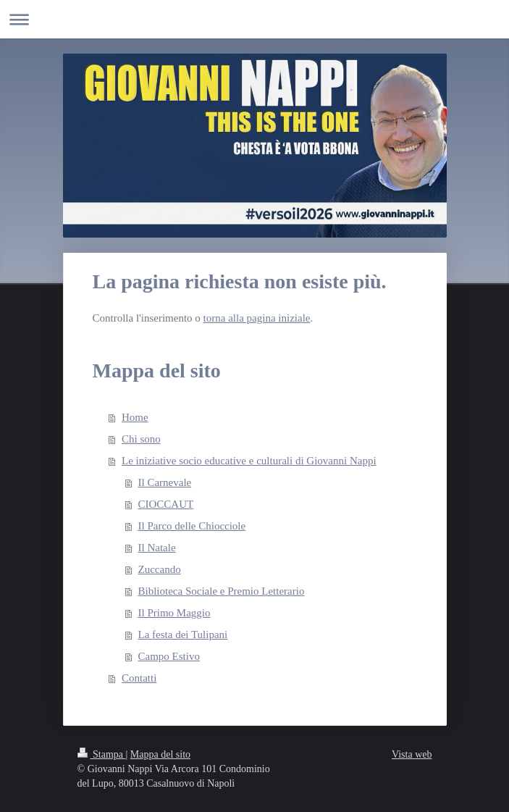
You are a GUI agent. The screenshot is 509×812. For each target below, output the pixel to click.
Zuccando (160, 569)
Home (135, 417)
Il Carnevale (165, 482)
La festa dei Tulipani (183, 635)
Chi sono (141, 439)
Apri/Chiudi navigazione (254, 19)
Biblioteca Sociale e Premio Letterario (222, 591)
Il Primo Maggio (174, 613)
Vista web (412, 754)
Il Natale (157, 548)
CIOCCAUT (166, 504)
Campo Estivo (169, 656)
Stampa (102, 754)
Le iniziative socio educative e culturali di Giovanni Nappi (249, 461)
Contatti (139, 678)
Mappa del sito (160, 754)
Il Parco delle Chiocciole (192, 526)
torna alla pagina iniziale (257, 318)
